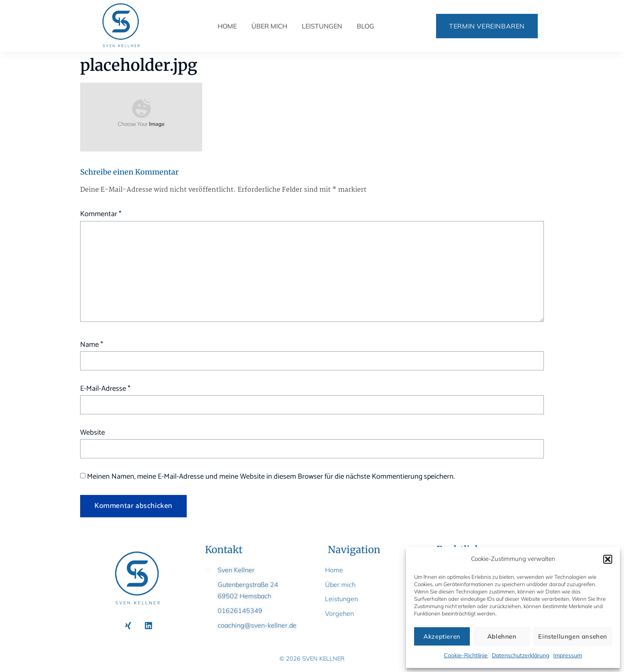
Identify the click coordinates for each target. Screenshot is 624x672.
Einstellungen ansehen (573, 636)
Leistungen (322, 26)
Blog (365, 26)
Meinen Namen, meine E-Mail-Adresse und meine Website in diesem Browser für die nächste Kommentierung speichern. (271, 477)
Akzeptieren (442, 636)
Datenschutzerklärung (520, 655)
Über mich (269, 26)
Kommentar (101, 214)
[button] (608, 559)
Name (92, 345)
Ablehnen (502, 636)
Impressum (568, 655)
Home (227, 26)
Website (93, 433)
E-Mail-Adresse (105, 389)
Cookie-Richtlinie (466, 655)
